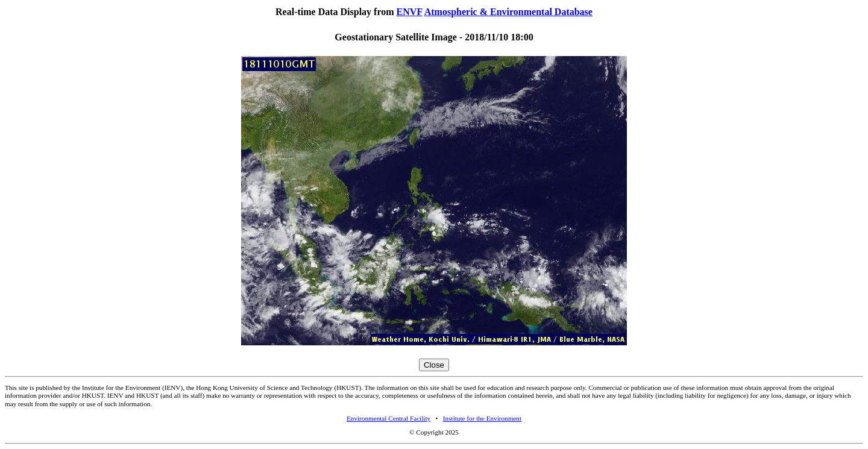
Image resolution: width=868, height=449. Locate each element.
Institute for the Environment (482, 418)
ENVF (410, 12)
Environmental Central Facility (388, 418)
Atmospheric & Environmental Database (508, 12)
